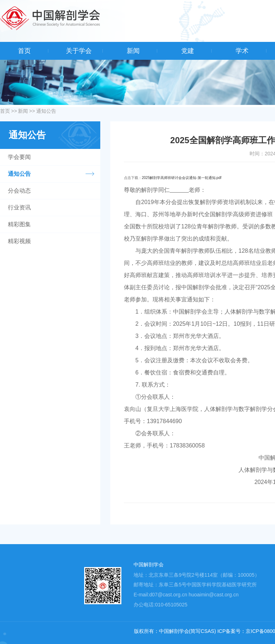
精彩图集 (19, 224)
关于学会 (79, 51)
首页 (24, 51)
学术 (242, 51)
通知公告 (46, 111)
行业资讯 (19, 207)
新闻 (133, 51)
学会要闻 (19, 157)
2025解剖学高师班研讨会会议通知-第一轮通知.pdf (182, 178)
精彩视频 (19, 241)
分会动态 (19, 191)
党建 (188, 51)
